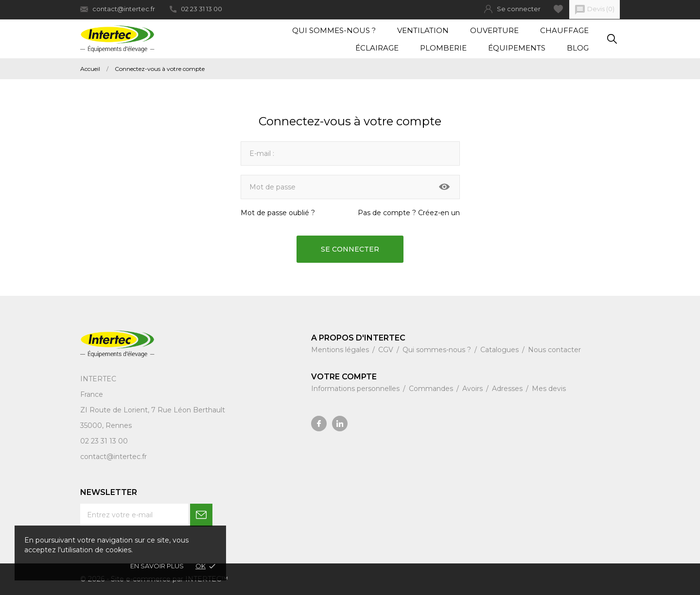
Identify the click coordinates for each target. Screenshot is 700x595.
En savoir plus (157, 566)
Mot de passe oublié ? (278, 213)
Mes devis (549, 389)
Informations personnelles (356, 389)
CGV (387, 350)
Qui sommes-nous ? (334, 30)
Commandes (432, 389)
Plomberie (443, 48)
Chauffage (564, 30)
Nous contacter (554, 350)
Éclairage (377, 48)
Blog (578, 48)
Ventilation (423, 30)
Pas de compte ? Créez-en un (409, 213)
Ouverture (494, 30)
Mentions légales (341, 350)
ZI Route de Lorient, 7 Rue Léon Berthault (153, 410)
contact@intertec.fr (118, 9)
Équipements (517, 48)
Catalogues (500, 350)
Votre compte (344, 377)
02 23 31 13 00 (196, 9)
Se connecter (350, 249)
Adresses (508, 389)
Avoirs (473, 389)
